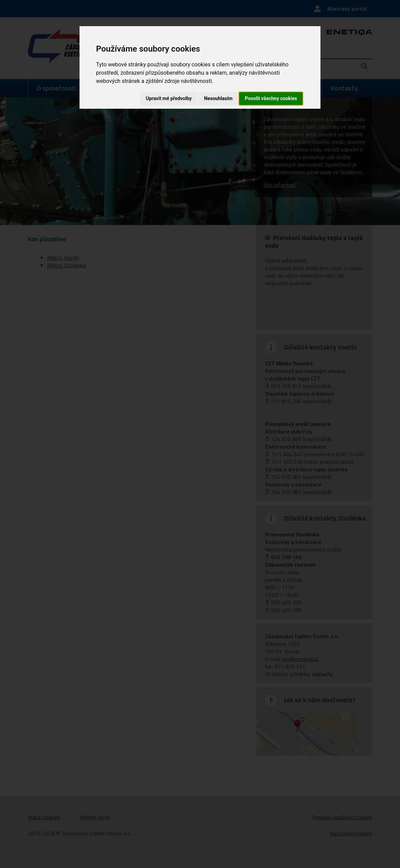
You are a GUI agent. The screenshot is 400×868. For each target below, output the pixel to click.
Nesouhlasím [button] (218, 98)
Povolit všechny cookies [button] (271, 98)
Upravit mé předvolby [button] (169, 98)
